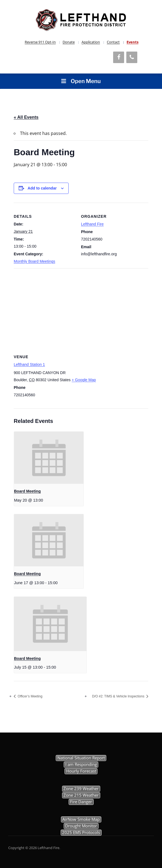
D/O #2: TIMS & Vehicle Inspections (119, 696)
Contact (113, 42)
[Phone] (132, 57)
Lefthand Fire (92, 224)
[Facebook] (119, 57)
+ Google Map (84, 380)
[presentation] (49, 458)
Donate (69, 42)
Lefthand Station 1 (29, 364)
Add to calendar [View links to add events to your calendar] (42, 188)
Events (132, 42)
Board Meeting (27, 491)
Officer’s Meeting (30, 696)
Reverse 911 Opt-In (40, 42)
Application (91, 42)
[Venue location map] (81, 308)
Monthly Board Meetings (34, 261)
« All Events (26, 117)
